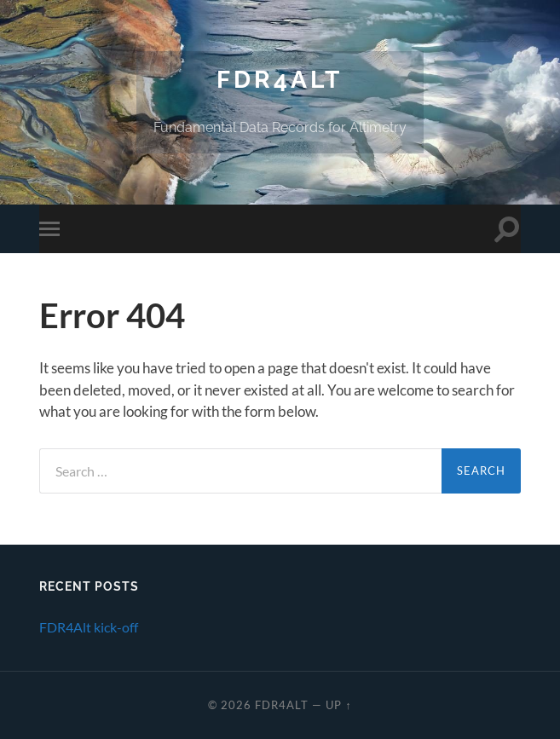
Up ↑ (338, 705)
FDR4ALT (280, 80)
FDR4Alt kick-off (89, 627)
